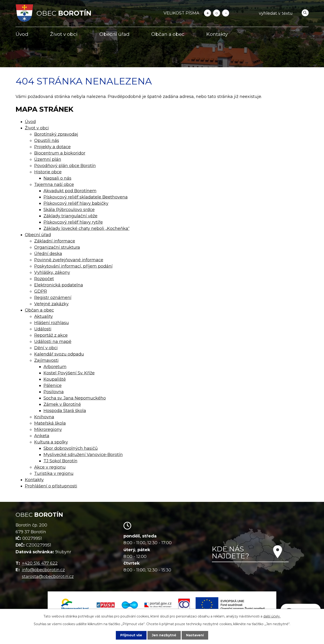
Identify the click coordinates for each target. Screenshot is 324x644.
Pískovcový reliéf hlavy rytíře (73, 222)
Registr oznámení (53, 298)
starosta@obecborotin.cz (48, 577)
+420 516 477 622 (40, 563)
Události (43, 329)
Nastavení (195, 635)
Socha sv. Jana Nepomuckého (75, 398)
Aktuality (43, 316)
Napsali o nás (57, 178)
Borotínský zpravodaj (56, 134)
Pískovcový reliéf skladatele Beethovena (86, 197)
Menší (226, 13)
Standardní (217, 13)
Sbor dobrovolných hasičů (71, 448)
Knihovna (44, 417)
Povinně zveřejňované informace (69, 260)
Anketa (42, 436)
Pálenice (53, 386)
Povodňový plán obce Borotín (65, 166)
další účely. (272, 616)
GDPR (41, 291)
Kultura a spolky (51, 442)
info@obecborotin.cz (43, 570)
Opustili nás (47, 141)
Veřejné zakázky (51, 304)
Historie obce (48, 172)
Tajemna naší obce (54, 184)
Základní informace (55, 241)
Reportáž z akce (51, 335)
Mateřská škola (50, 423)
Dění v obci (46, 348)
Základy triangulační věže (70, 216)
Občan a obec (168, 34)
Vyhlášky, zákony (52, 272)
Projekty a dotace (52, 147)
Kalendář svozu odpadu (59, 354)
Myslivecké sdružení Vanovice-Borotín (83, 455)
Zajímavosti (46, 360)
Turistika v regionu (54, 473)
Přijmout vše (131, 635)
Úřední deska (48, 254)
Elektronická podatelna (59, 285)
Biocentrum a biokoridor (60, 153)
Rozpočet (44, 279)
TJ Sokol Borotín (60, 461)
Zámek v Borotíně (62, 404)
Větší (207, 13)
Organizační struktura (57, 247)
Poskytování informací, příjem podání (73, 266)
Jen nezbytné (164, 635)
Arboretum (55, 367)
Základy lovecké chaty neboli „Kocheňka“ (87, 228)
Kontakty (217, 34)
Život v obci (64, 34)
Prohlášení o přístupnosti (51, 486)
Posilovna (54, 392)
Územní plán (48, 159)
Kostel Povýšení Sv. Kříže (69, 373)
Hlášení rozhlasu (52, 323)
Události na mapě (53, 342)
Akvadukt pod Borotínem (70, 191)
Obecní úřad (114, 34)
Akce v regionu (50, 467)
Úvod (22, 34)
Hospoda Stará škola (65, 411)
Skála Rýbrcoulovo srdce (69, 210)
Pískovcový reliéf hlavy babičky (76, 203)
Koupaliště (55, 379)
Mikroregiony (48, 429)
